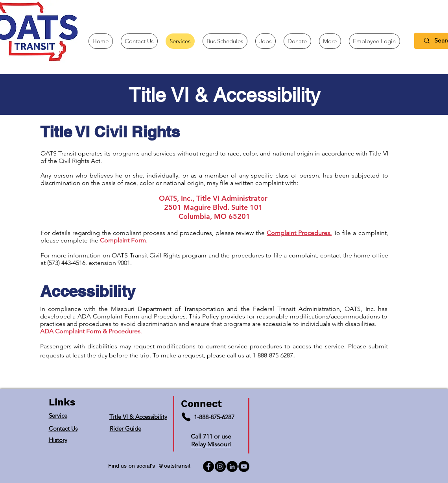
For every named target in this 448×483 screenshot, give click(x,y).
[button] (330, 41)
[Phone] (186, 417)
